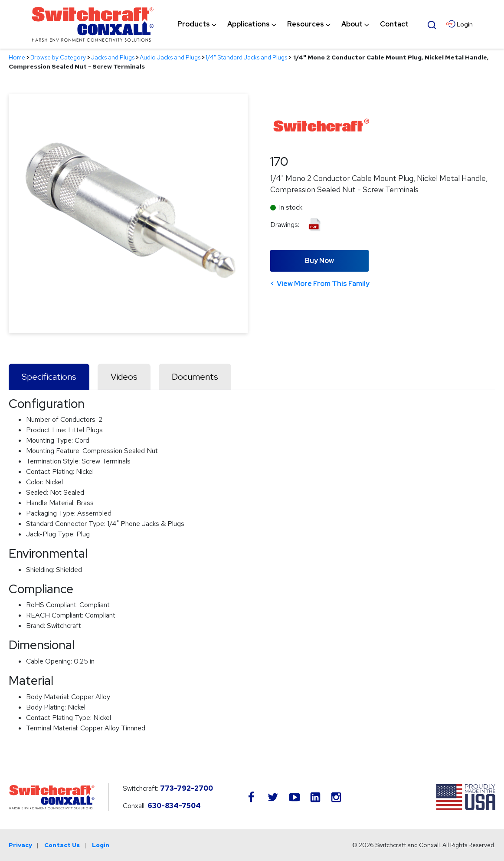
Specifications (49, 377)
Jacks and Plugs (113, 57)
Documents (195, 377)
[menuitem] (194, 24)
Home (17, 57)
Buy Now (319, 261)
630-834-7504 (174, 806)
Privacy (20, 845)
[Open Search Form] (432, 24)
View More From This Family (323, 284)
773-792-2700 (187, 788)
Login (101, 845)
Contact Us (62, 845)
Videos (124, 377)
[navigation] (293, 24)
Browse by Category (58, 57)
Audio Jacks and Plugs (170, 57)
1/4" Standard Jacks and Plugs (246, 57)
